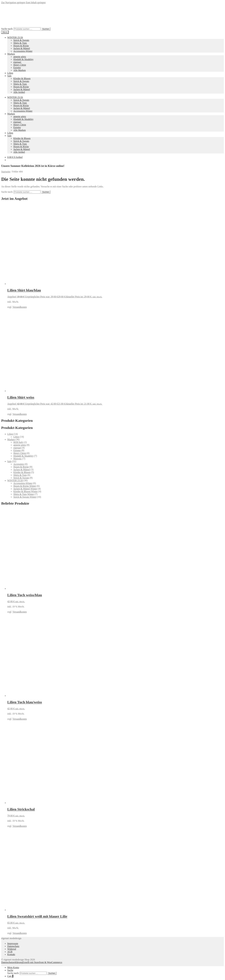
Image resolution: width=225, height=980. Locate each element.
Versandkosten (20, 307)
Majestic (18, 459)
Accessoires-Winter (23, 51)
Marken (11, 54)
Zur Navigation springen (13, 3)
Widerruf (12, 949)
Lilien (10, 73)
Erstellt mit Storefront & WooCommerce (42, 962)
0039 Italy (18, 442)
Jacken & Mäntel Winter (25, 489)
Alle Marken (20, 70)
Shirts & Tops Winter (24, 494)
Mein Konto (13, 967)
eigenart (17, 62)
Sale (9, 76)
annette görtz (20, 57)
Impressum (13, 943)
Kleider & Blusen (22, 78)
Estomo (17, 68)
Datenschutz (13, 946)
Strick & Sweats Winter (25, 497)
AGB (10, 952)
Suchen (46, 29)
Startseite (6, 172)
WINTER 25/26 (15, 37)
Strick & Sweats (21, 40)
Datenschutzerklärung (12, 962)
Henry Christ (20, 65)
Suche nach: (7, 29)
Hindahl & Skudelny (23, 59)
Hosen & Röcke (21, 46)
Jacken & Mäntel (22, 48)
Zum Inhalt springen (36, 3)
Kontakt (11, 954)
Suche (10, 970)
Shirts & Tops (20, 43)
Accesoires (19, 464)
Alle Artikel (19, 92)
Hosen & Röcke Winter (25, 486)
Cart (10, 976)
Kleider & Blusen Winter (26, 491)
